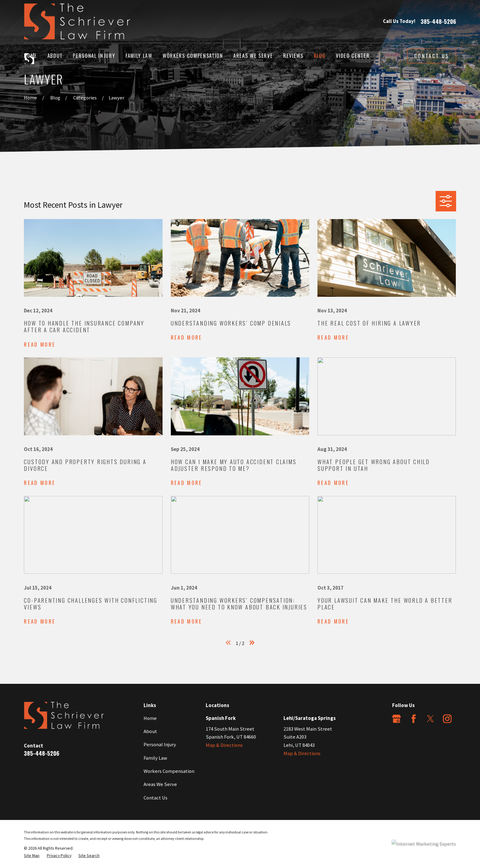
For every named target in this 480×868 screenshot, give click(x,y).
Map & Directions (224, 745)
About (150, 731)
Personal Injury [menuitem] (94, 56)
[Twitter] (430, 719)
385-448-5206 (438, 22)
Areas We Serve (160, 784)
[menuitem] (32, 855)
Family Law (155, 758)
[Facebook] (414, 719)
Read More (40, 345)
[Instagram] (447, 719)
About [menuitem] (55, 56)
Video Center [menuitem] (353, 56)
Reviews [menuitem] (293, 56)
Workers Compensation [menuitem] (193, 56)
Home (150, 718)
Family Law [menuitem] (139, 56)
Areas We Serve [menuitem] (253, 56)
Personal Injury (160, 745)
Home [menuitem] (30, 56)
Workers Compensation (169, 771)
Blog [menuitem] (320, 56)
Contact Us (431, 56)
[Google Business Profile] (396, 719)
